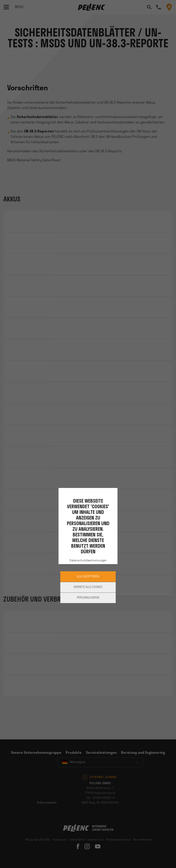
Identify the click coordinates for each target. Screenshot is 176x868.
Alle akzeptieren (88, 577)
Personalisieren (88, 598)
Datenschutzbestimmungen (88, 561)
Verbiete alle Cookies (88, 587)
